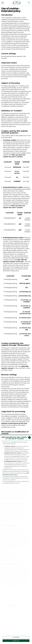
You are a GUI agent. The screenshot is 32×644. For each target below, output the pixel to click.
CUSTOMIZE (16, 637)
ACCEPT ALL (16, 641)
